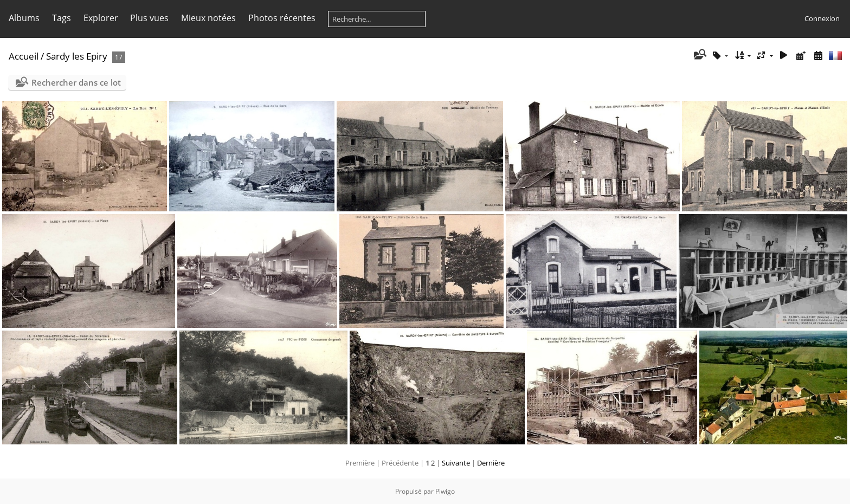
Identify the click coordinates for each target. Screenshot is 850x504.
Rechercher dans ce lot (76, 82)
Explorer (101, 18)
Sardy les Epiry (77, 56)
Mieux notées (208, 18)
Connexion (822, 18)
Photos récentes (282, 18)
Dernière (491, 463)
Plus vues (149, 18)
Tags (62, 18)
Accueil (24, 56)
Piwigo (445, 491)
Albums (24, 18)
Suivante (456, 463)
